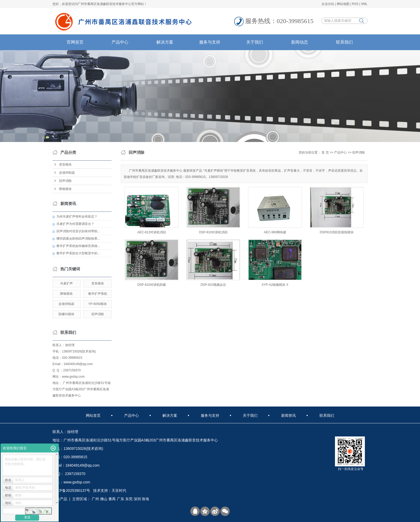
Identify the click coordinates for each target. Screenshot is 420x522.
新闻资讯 (288, 415)
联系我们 (344, 42)
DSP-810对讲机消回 (213, 232)
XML (364, 4)
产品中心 (120, 42)
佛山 (104, 499)
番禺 (112, 499)
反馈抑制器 (67, 173)
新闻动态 (300, 42)
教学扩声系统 (98, 294)
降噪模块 (65, 189)
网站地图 (343, 4)
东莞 (129, 499)
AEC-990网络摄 (275, 232)
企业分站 (328, 4)
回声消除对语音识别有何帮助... (78, 231)
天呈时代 (119, 491)
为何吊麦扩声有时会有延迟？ (77, 217)
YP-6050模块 (98, 304)
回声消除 (65, 181)
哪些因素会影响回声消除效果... (78, 239)
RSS (355, 4)
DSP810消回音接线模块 (337, 232)
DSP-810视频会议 (213, 285)
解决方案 (165, 42)
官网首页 (75, 42)
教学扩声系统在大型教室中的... (78, 253)
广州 (95, 499)
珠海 (145, 499)
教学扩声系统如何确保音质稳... (78, 246)
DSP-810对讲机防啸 (152, 285)
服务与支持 (210, 42)
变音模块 (65, 165)
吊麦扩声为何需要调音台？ (75, 224)
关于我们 (255, 42)
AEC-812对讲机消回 (152, 232)
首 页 (325, 152)
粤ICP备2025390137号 (71, 491)
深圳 (137, 499)
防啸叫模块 (66, 314)
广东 (120, 499)
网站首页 (93, 415)
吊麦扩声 (66, 283)
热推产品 (60, 499)
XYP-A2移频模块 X (275, 285)
